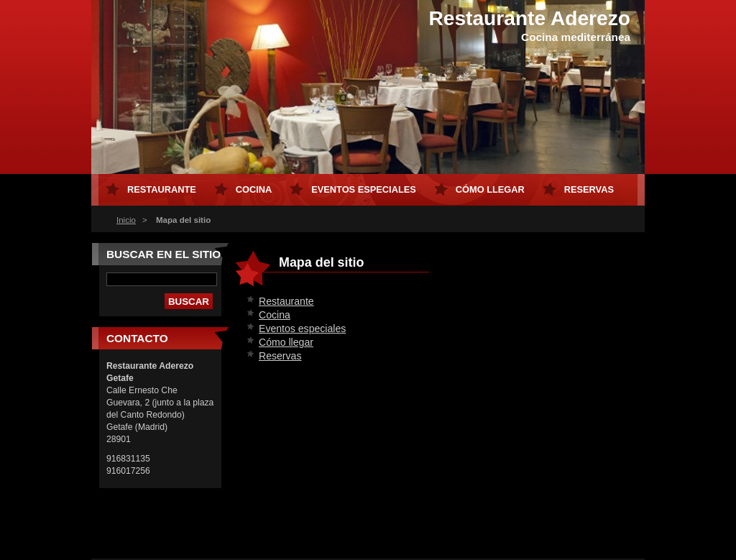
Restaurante (286, 301)
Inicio (126, 220)
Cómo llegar (286, 342)
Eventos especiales (302, 329)
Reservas (280, 356)
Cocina (275, 315)
